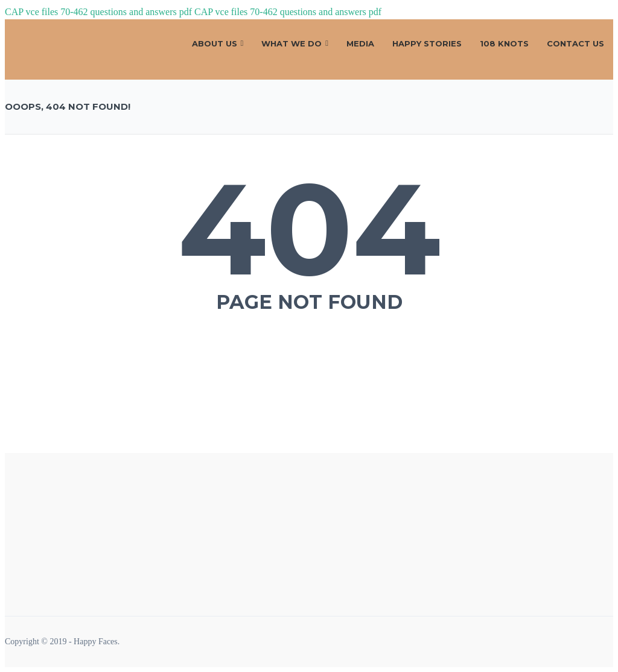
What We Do (291, 43)
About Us (215, 43)
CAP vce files (31, 12)
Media (360, 43)
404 (309, 229)
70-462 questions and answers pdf (126, 12)
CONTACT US (575, 43)
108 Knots (504, 43)
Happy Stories (427, 43)
